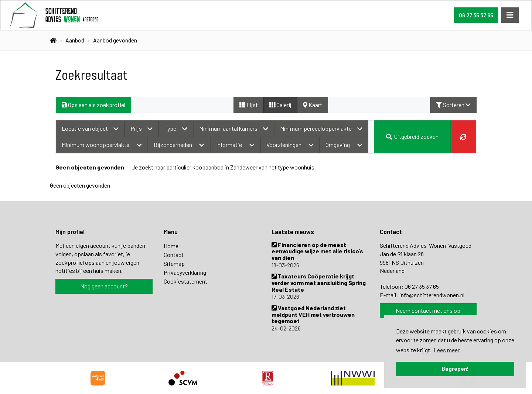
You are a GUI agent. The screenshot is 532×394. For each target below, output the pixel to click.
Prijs (141, 128)
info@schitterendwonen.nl (432, 295)
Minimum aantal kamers (234, 128)
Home (171, 246)
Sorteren (453, 105)
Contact (174, 255)
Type (176, 128)
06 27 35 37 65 (476, 15)
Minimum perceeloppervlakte (321, 128)
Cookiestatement (185, 281)
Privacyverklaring (185, 272)
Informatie (235, 145)
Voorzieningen (290, 145)
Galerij (280, 105)
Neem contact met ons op (428, 310)
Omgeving (344, 145)
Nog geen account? (104, 286)
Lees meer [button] (447, 350)
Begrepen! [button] (455, 369)
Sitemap (174, 263)
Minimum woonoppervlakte (102, 145)
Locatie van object (90, 128)
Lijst (249, 105)
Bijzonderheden (179, 145)
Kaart (313, 105)
